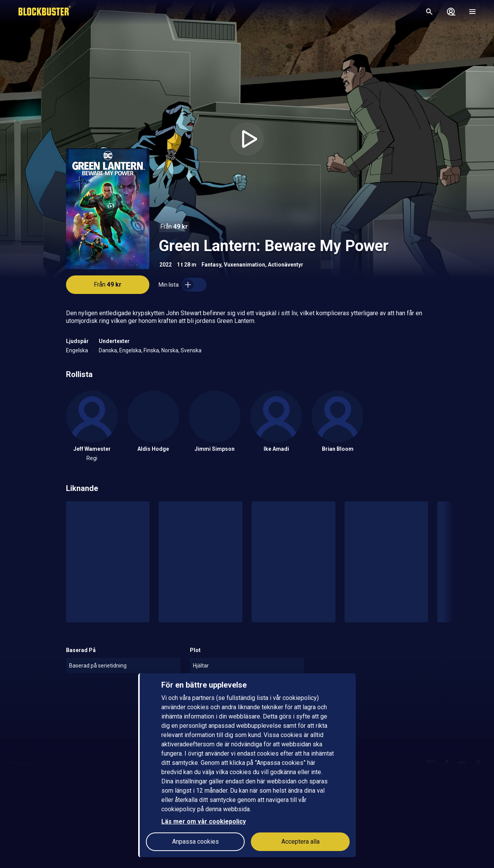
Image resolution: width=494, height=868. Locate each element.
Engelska (77, 350)
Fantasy (211, 265)
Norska (170, 350)
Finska (151, 350)
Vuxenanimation (244, 265)
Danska (108, 350)
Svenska (191, 350)
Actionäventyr (286, 265)
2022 (166, 265)
